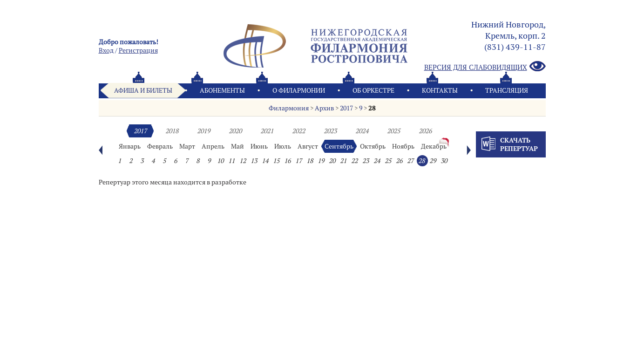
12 (243, 161)
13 (254, 161)
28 (372, 108)
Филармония (289, 108)
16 (287, 161)
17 (298, 161)
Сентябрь (339, 146)
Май (237, 146)
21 (343, 161)
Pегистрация (138, 50)
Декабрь (434, 146)
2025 (393, 131)
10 (220, 161)
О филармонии (299, 90)
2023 (330, 131)
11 (231, 161)
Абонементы (222, 90)
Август (308, 146)
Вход (106, 50)
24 (377, 161)
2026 (425, 131)
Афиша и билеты (143, 90)
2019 (203, 131)
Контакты (440, 90)
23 (366, 161)
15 (276, 161)
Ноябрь (403, 146)
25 (388, 161)
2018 (172, 131)
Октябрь (373, 146)
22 (354, 161)
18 (310, 161)
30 (444, 161)
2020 (235, 131)
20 (332, 161)
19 (321, 161)
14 (265, 161)
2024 (362, 131)
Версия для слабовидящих (485, 67)
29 (433, 161)
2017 (346, 108)
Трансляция (507, 90)
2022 (298, 131)
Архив (324, 108)
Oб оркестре (373, 90)
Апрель (213, 146)
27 (410, 161)
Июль (283, 146)
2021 (267, 131)
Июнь (259, 146)
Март (187, 146)
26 (399, 161)
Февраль (160, 146)
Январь (130, 146)
